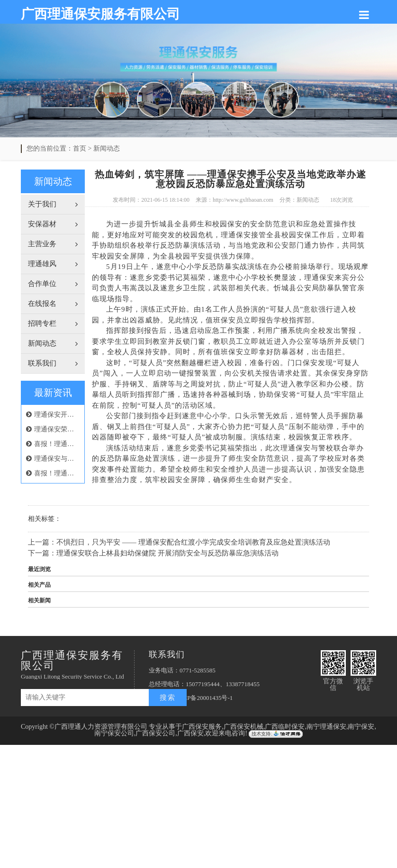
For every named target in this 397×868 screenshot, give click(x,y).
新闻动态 (107, 148)
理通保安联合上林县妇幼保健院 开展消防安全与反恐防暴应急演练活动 (167, 553)
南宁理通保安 (326, 727)
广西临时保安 (285, 727)
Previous (31, 87)
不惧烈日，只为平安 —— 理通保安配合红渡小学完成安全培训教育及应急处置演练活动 (193, 542)
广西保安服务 (202, 727)
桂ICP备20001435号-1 (204, 698)
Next (366, 87)
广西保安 (190, 733)
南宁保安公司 (114, 733)
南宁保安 (361, 727)
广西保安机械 (244, 727)
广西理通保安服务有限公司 (100, 14)
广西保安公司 (155, 733)
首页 (80, 148)
